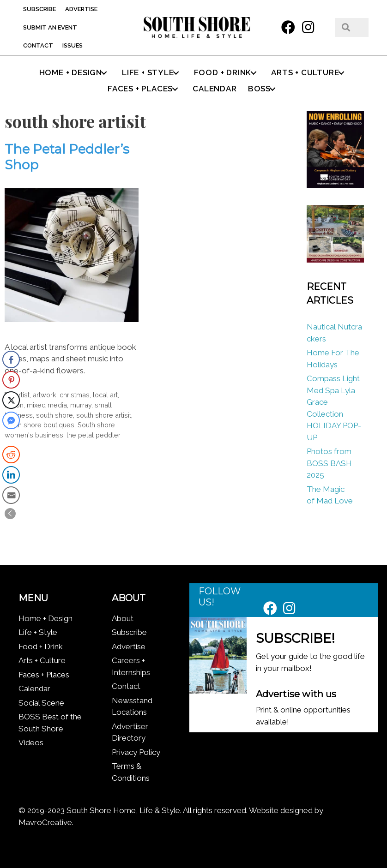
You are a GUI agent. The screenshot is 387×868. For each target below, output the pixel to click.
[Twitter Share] (11, 400)
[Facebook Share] (11, 359)
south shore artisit (104, 415)
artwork (45, 395)
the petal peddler (94, 435)
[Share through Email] (11, 495)
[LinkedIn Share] (11, 475)
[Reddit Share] (11, 455)
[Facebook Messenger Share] (11, 420)
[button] (288, 27)
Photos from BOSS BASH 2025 (329, 463)
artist (22, 395)
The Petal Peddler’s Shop (67, 157)
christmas (75, 395)
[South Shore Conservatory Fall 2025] (336, 185)
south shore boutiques (39, 425)
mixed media (47, 405)
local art (105, 395)
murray (81, 405)
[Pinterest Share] (11, 380)
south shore (54, 415)
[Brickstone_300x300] (336, 260)
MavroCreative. (46, 822)
